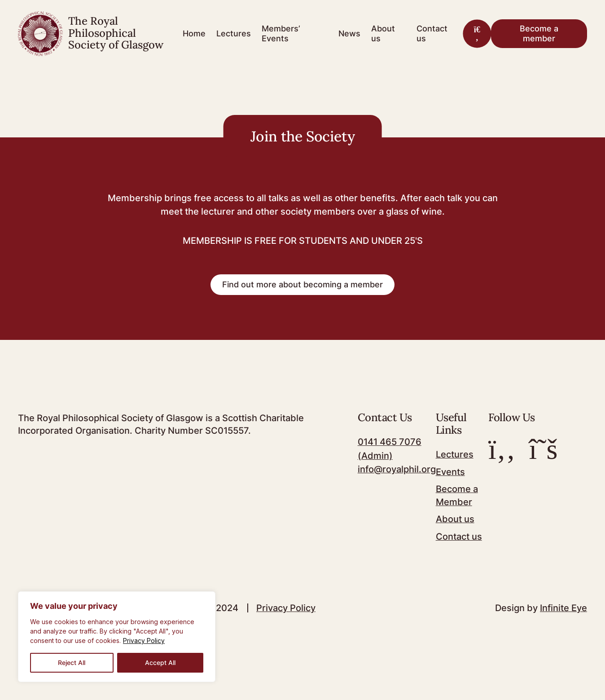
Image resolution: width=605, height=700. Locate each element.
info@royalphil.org (397, 471)
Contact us (432, 33)
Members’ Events (281, 33)
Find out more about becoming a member (302, 286)
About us (383, 33)
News (349, 33)
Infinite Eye (563, 608)
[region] (117, 637)
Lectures (234, 33)
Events (450, 474)
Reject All (72, 663)
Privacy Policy (144, 641)
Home (194, 33)
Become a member (539, 33)
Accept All (160, 663)
